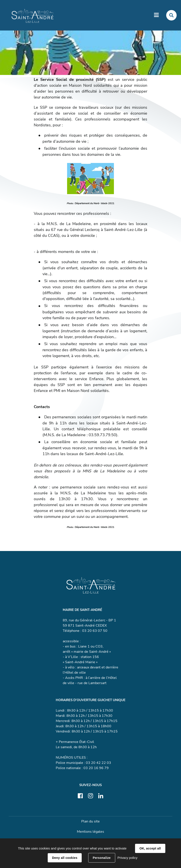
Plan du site (90, 822)
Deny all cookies (65, 858)
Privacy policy (127, 858)
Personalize (102, 858)
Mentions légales (90, 832)
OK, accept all (150, 848)
